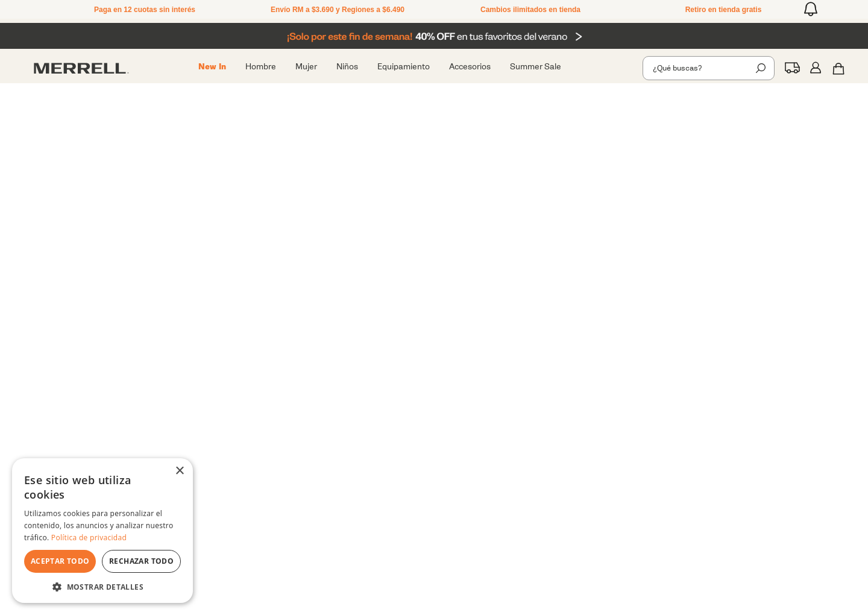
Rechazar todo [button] (141, 561)
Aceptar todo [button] (60, 561)
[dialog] (102, 531)
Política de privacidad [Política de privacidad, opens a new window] (89, 538)
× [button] (179, 471)
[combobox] (709, 68)
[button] (811, 9)
